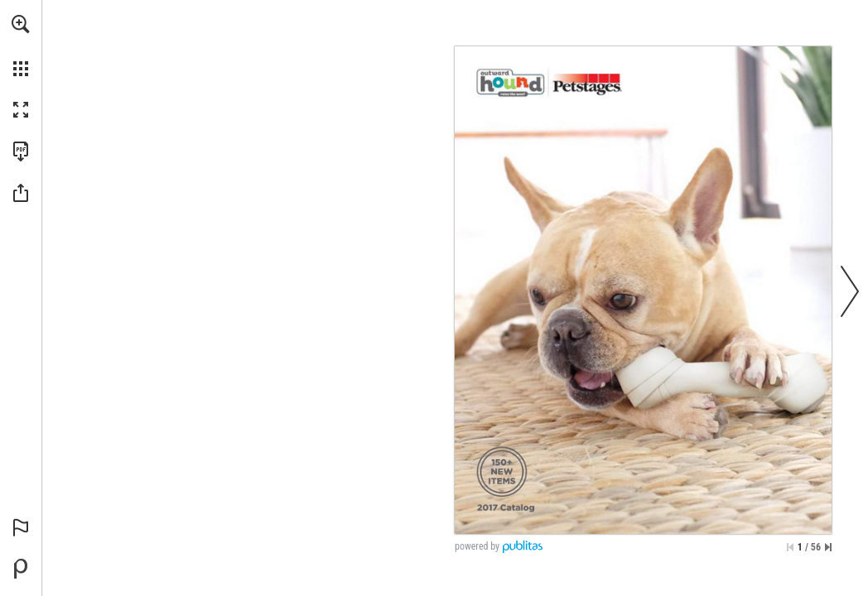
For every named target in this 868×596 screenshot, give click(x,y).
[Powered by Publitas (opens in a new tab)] (21, 569)
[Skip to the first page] (790, 547)
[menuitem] (21, 46)
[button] (21, 24)
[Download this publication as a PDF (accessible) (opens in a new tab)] (21, 151)
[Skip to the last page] (828, 547)
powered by (477, 546)
